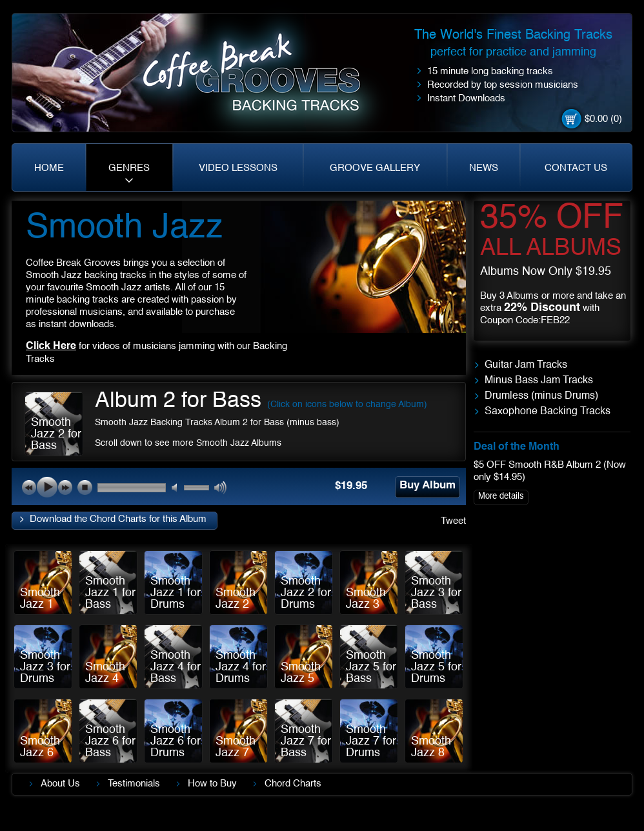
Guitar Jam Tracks (526, 365)
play (47, 487)
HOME (49, 168)
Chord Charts (293, 784)
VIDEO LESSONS (238, 168)
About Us (60, 784)
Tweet (453, 521)
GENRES (129, 168)
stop (85, 487)
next (65, 487)
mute (178, 488)
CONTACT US (576, 168)
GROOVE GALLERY (375, 168)
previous (29, 487)
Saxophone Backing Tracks (548, 412)
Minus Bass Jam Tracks (539, 381)
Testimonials (134, 784)
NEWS (484, 168)
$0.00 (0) (603, 119)
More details (501, 496)
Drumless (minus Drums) (541, 396)
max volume (221, 488)
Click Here (51, 346)
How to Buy (212, 784)
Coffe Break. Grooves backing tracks (261, 78)
